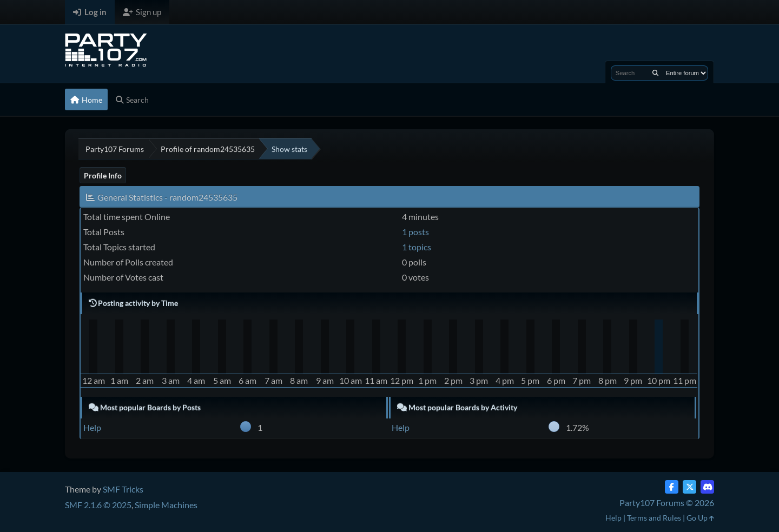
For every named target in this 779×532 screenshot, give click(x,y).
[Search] (655, 73)
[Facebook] (672, 487)
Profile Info (103, 175)
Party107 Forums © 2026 (667, 503)
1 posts (415, 232)
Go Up (700, 518)
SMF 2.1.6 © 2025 (98, 505)
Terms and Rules (654, 518)
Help (92, 427)
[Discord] (707, 487)
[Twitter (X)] (689, 487)
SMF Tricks (123, 489)
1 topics (417, 247)
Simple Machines (166, 505)
